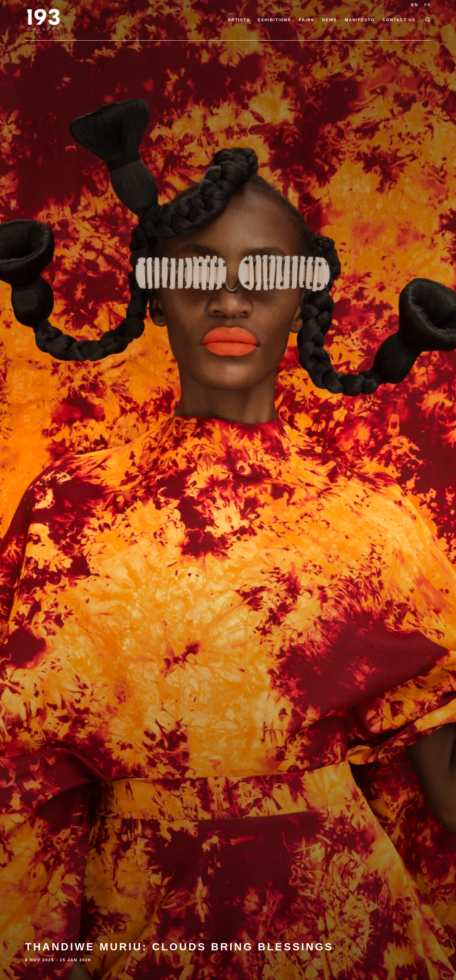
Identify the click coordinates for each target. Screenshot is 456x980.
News (330, 20)
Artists (239, 20)
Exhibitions (274, 20)
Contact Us (399, 20)
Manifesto (360, 20)
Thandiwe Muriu (228, 490)
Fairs (307, 20)
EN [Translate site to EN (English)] (415, 5)
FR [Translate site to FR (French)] (428, 5)
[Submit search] (428, 19)
